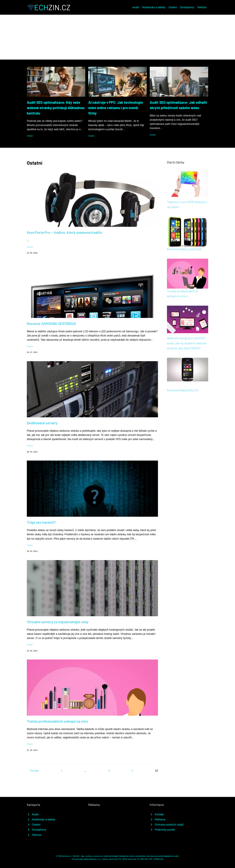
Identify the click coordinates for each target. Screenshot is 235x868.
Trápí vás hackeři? (41, 522)
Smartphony (187, 7)
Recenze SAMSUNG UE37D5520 (51, 324)
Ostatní (173, 7)
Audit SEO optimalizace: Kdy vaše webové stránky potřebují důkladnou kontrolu (56, 108)
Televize (202, 7)
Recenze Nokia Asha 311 (183, 390)
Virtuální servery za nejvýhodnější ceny (58, 622)
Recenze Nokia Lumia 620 (184, 249)
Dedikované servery (42, 423)
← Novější (33, 771)
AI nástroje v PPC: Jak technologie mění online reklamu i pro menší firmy (116, 108)
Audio (136, 7)
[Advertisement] (117, 37)
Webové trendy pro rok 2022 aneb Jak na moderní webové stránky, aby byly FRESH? (187, 343)
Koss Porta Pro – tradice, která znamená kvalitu (65, 232)
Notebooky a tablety (154, 7)
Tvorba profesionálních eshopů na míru (57, 721)
